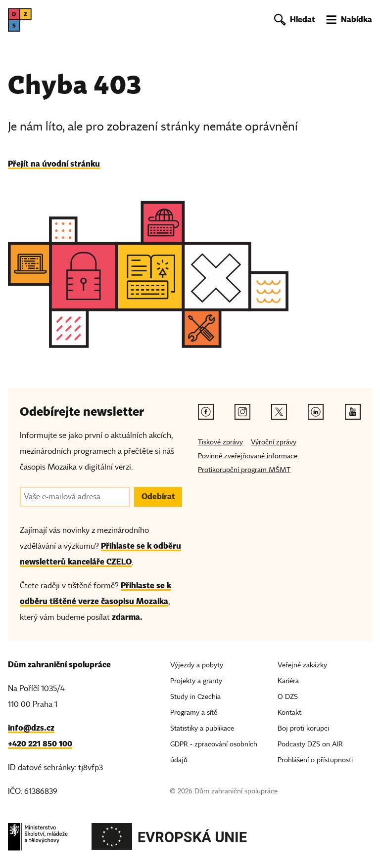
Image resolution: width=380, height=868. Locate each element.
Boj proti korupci (303, 728)
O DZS (288, 697)
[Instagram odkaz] (242, 412)
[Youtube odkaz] (353, 412)
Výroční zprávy (274, 442)
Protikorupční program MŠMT (244, 470)
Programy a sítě (194, 713)
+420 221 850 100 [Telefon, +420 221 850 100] (40, 744)
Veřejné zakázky (302, 665)
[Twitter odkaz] (279, 412)
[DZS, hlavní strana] (20, 20)
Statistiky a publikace (202, 728)
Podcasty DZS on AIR (310, 744)
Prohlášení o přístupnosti (315, 760)
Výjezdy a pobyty (197, 665)
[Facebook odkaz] (206, 412)
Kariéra (288, 681)
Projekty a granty (196, 681)
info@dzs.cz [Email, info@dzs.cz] (31, 728)
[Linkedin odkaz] (316, 412)
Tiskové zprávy (220, 442)
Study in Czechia (195, 697)
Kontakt (289, 713)
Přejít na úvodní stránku (54, 164)
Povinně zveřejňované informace (248, 456)
